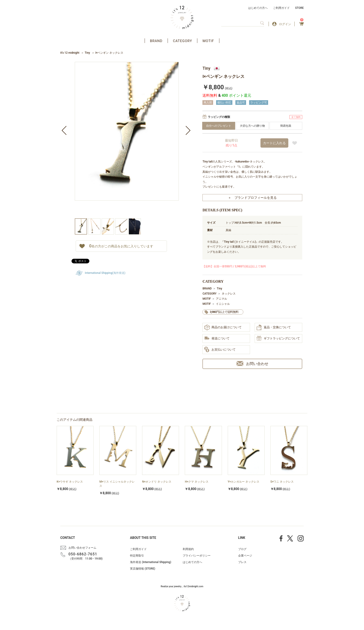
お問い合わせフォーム (82, 548)
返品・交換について (274, 327)
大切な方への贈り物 (252, 126)
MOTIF (208, 41)
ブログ (242, 549)
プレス (242, 562)
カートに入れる (274, 143)
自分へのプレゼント (219, 126)
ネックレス (229, 294)
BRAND (156, 41)
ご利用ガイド (281, 8)
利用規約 (188, 549)
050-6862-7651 (83, 554)
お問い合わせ (252, 363)
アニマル (221, 299)
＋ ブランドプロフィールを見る (252, 198)
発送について (217, 339)
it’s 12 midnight (70, 53)
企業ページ (245, 556)
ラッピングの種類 (219, 117)
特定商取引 (137, 556)
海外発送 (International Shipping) (151, 562)
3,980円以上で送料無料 (224, 312)
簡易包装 (286, 126)
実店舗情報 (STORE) (143, 569)
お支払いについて (220, 350)
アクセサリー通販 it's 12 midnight (182, 17)
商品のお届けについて (223, 327)
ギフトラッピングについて (278, 338)
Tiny (87, 53)
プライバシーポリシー (197, 556)
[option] (127, 140)
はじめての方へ (258, 8)
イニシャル (223, 304)
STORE (299, 8)
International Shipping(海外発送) (105, 273)
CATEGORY (183, 41)
